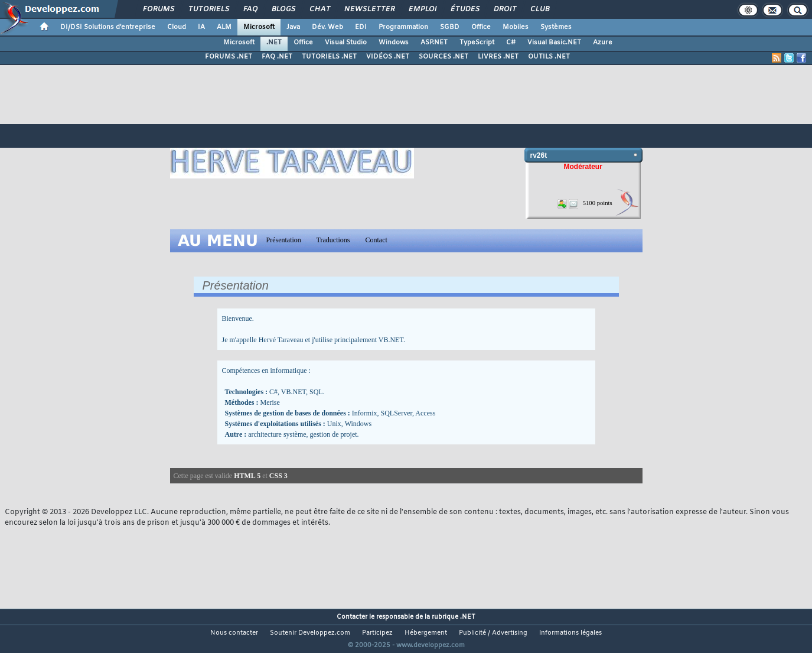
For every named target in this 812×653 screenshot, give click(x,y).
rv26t (539, 155)
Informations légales (570, 633)
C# (511, 43)
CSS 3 (278, 476)
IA (201, 27)
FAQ (250, 9)
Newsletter (369, 9)
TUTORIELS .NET (329, 57)
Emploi (422, 9)
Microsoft (259, 27)
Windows (394, 43)
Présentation (284, 240)
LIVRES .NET (498, 57)
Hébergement (426, 633)
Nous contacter (234, 633)
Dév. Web (327, 27)
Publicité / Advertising (493, 633)
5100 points (598, 203)
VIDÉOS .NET (388, 57)
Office (481, 27)
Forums (158, 9)
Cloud (177, 27)
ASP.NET (434, 43)
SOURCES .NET (443, 57)
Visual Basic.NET (554, 43)
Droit (504, 9)
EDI (361, 27)
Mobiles (516, 27)
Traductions (333, 240)
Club (539, 9)
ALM (224, 27)
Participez (377, 633)
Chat (319, 9)
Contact (376, 240)
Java (293, 27)
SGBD (450, 27)
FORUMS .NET (229, 57)
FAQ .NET (277, 57)
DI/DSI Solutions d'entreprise (108, 27)
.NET (274, 43)
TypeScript (477, 43)
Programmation (403, 27)
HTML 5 (247, 476)
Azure (603, 43)
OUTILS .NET (549, 57)
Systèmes (556, 27)
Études (464, 9)
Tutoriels (208, 9)
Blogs (283, 9)
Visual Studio (346, 43)
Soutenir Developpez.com (310, 633)
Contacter (352, 617)
